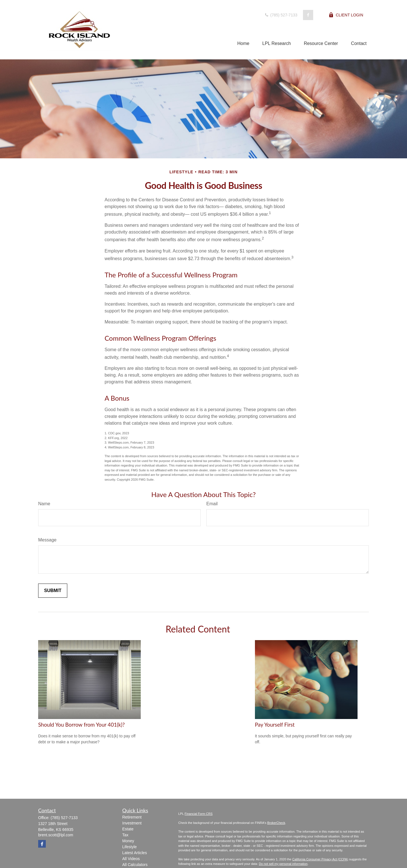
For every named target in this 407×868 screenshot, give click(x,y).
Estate (128, 829)
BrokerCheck (276, 823)
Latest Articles (135, 853)
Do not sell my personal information (283, 864)
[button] (243, 43)
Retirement (132, 817)
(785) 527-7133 (281, 15)
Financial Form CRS (199, 814)
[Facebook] (308, 15)
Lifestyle (130, 847)
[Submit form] (53, 591)
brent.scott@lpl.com (56, 835)
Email (212, 504)
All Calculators (135, 865)
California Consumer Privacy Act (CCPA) (320, 859)
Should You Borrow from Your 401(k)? (81, 725)
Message (47, 540)
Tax (125, 835)
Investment (132, 823)
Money (128, 841)
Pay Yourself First (275, 725)
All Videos (131, 859)
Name (44, 504)
